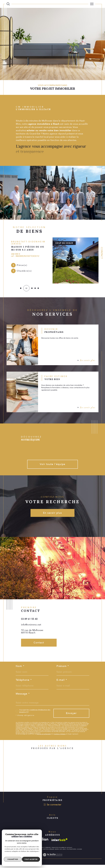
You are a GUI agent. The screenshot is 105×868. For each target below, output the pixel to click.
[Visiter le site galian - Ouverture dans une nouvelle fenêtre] (43, 843)
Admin (57, 852)
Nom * (20, 668)
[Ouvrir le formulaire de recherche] (8, 4)
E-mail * (62, 682)
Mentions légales (48, 852)
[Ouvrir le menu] (92, 4)
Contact (102, 253)
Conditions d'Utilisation (60, 736)
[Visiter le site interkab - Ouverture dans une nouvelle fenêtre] (60, 843)
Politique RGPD (71, 852)
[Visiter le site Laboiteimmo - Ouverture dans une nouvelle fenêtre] (52, 861)
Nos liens (63, 852)
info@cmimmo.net (31, 626)
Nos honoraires (28, 852)
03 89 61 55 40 (29, 621)
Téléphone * (24, 682)
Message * (23, 696)
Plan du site (38, 852)
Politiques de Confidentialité (44, 736)
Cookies (79, 852)
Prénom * (63, 668)
